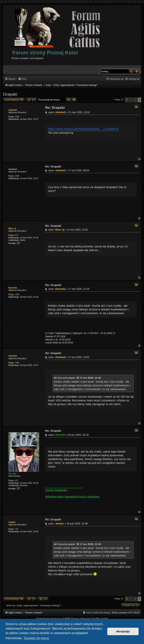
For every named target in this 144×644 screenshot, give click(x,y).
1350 (17, 294)
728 (16, 529)
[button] (127, 100)
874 (16, 235)
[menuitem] (22, 79)
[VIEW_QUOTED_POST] (78, 378)
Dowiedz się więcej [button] (36, 638)
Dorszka (12, 474)
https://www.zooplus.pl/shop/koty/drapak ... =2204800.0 (83, 129)
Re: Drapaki (55, 108)
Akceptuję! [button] (123, 631)
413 (16, 480)
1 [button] (131, 100)
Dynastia (13, 288)
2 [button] (135, 100)
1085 (17, 117)
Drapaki (10, 94)
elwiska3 (13, 110)
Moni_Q (12, 228)
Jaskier (12, 522)
